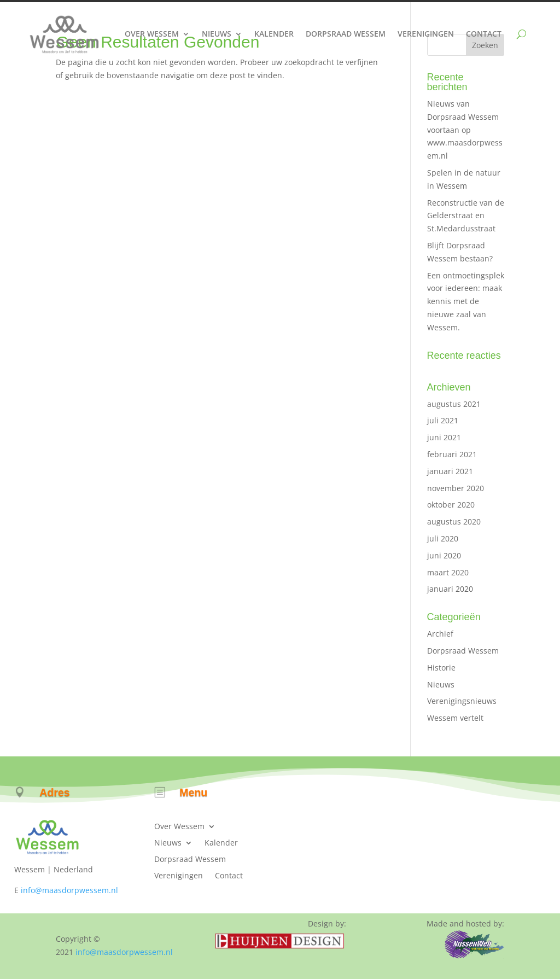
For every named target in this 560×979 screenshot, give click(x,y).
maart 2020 (448, 572)
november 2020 (456, 488)
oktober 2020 (451, 505)
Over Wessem (152, 34)
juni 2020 (444, 555)
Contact (484, 34)
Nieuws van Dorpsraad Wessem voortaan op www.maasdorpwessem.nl (465, 130)
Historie (441, 668)
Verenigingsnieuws (462, 701)
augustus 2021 (454, 404)
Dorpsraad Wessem (346, 34)
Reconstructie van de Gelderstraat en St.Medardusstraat (466, 216)
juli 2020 (443, 538)
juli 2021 (443, 420)
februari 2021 (452, 454)
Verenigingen (426, 34)
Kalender (274, 34)
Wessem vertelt (455, 718)
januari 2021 (450, 471)
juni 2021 (444, 437)
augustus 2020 (454, 521)
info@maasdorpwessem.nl (69, 890)
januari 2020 (450, 589)
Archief (440, 634)
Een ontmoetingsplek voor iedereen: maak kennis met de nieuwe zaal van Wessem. (466, 301)
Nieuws (217, 34)
